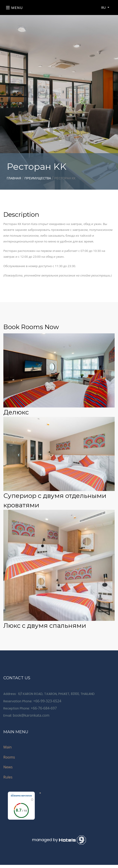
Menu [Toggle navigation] (14, 8)
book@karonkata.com (31, 715)
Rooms (9, 757)
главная (14, 178)
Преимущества (38, 178)
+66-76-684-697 (44, 708)
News (8, 767)
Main (8, 747)
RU (104, 8)
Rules (8, 777)
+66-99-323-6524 (47, 701)
